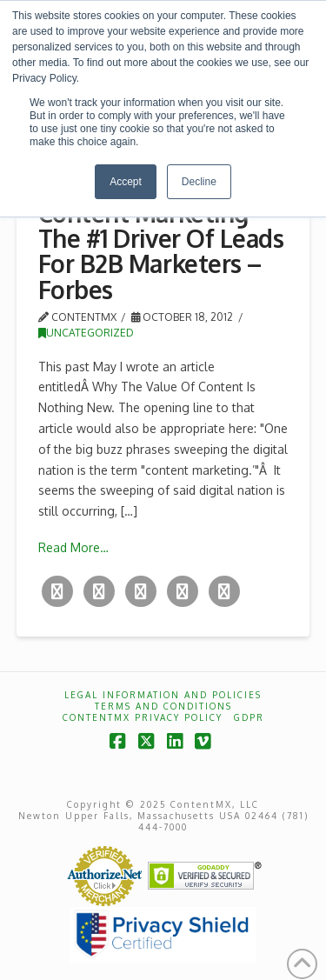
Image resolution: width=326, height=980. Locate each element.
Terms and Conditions (163, 706)
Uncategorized (86, 333)
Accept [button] (126, 182)
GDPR (249, 717)
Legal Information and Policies (163, 695)
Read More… (73, 547)
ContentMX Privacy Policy (143, 717)
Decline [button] (199, 182)
